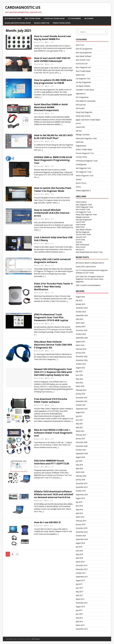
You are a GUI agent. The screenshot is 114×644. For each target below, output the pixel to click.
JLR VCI (78, 123)
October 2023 (81, 334)
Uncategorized (81, 164)
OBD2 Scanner (81, 202)
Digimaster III (81, 94)
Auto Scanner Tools (83, 60)
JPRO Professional (82, 245)
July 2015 (79, 610)
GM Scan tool (81, 105)
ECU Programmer (74, 19)
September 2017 (82, 577)
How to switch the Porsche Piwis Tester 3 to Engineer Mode (53, 189)
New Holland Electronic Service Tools (89, 252)
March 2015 (80, 625)
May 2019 (79, 509)
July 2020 (79, 461)
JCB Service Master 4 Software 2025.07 (90, 263)
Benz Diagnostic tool (83, 67)
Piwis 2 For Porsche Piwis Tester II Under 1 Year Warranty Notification (53, 287)
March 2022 (80, 386)
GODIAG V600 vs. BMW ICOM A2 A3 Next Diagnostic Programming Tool (53, 160)
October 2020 (81, 450)
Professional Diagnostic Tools (87, 161)
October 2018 (81, 536)
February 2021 (81, 435)
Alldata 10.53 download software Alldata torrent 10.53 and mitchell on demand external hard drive (54, 494)
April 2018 (79, 558)
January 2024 (80, 327)
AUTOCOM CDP (82, 64)
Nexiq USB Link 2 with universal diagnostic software (52, 261)
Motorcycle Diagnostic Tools (86, 138)
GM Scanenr (89, 19)
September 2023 (82, 338)
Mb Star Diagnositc (83, 232)
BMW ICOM (80, 75)
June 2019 (79, 506)
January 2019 (80, 524)
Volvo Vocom (81, 247)
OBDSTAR (80, 142)
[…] (64, 51)
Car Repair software (83, 86)
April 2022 (79, 383)
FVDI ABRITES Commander (86, 101)
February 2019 (81, 521)
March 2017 (80, 599)
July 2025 (79, 300)
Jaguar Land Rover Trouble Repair (18, 23)
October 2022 (81, 364)
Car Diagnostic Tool (83, 79)
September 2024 (82, 315)
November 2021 (82, 401)
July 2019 (79, 502)
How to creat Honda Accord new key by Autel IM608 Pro (52, 38)
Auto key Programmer (84, 220)
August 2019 (80, 498)
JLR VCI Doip (80, 240)
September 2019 (82, 495)
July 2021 (79, 416)
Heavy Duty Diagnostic (84, 112)
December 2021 (82, 398)
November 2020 (82, 446)
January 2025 (80, 304)
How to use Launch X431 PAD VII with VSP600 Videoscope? (52, 60)
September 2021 (82, 409)
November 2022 (82, 360)
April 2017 (79, 595)
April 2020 (79, 468)
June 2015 (79, 614)
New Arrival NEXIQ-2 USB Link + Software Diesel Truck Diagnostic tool (53, 433)
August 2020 (80, 457)
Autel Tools (80, 45)
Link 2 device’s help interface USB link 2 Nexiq (53, 239)
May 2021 (79, 424)
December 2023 (82, 330)
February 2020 (81, 476)
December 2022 (82, 356)
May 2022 (79, 379)
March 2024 (80, 323)
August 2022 (80, 368)
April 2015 (79, 621)
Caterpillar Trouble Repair (54, 19)
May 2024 (79, 319)
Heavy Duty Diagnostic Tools (86, 214)
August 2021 (80, 412)
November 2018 (82, 532)
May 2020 (79, 465)
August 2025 (80, 297)
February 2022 (81, 390)
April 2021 (79, 427)
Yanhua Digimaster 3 (83, 191)
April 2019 (79, 513)
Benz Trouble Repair (33, 19)
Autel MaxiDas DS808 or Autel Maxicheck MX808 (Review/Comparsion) (51, 107)
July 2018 (79, 547)
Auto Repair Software (13, 19)
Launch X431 (80, 127)
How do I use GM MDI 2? (47, 522)
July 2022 (79, 371)
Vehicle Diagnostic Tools (85, 176)
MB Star (79, 131)
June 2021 (79, 420)
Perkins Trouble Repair (62, 23)
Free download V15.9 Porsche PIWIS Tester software (51, 400)
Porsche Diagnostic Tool (85, 153)
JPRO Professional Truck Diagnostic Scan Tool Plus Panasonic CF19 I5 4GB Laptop (51, 317)
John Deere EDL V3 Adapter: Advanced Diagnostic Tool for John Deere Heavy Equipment (90, 279)
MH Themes (36, 639)
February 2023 (81, 349)
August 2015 (80, 607)
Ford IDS (79, 242)
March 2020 (80, 472)
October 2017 (81, 573)
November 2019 (82, 487)
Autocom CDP (81, 237)
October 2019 (81, 491)
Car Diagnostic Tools (83, 212)
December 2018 (82, 528)
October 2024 (81, 312)
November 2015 (82, 603)
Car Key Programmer (83, 82)
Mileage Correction (42, 23)
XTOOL (78, 187)
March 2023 (80, 345)
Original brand (81, 146)
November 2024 (82, 308)
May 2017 (79, 592)
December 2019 (82, 483)
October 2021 (81, 405)
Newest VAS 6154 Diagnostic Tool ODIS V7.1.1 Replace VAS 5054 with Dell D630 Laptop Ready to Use (53, 372)
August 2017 (80, 580)
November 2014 (82, 629)
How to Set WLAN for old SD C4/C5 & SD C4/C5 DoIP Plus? (53, 137)
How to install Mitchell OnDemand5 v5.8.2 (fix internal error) (52, 213)
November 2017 (82, 569)
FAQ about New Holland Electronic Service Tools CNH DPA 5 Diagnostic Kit (53, 345)
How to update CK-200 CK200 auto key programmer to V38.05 (53, 81)
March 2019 (80, 517)
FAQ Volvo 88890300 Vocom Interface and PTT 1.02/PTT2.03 (52, 462)
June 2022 (79, 375)
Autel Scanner (81, 225)
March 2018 (80, 562)
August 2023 (80, 342)
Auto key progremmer (84, 52)
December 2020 (82, 442)
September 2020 (82, 454)
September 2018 (82, 539)
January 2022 (80, 394)
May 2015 (79, 618)
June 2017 (79, 588)
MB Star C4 (80, 250)
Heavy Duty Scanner (83, 116)
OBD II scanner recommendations (88, 285)
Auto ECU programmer (84, 49)
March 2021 (80, 431)
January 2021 (80, 439)
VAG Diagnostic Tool (83, 168)
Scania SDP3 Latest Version (86, 267)
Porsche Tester (81, 157)
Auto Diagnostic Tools (84, 205)
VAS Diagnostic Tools (84, 172)
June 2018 (79, 551)
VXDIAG (79, 179)
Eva (48, 42)
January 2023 (80, 353)
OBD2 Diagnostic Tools (84, 207)
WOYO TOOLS (81, 183)
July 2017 (79, 584)
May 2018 (79, 554)
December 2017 (82, 565)
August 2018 (80, 543)
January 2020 (80, 480)
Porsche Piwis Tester (83, 235)
